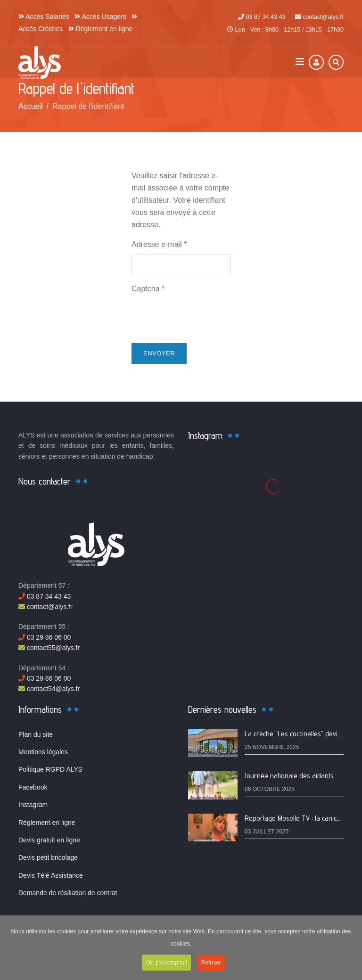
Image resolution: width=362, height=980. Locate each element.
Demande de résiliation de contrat (68, 893)
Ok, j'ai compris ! (166, 964)
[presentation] (203, 317)
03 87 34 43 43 (265, 17)
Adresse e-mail (159, 244)
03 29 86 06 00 (45, 637)
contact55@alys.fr (49, 648)
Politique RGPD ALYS (50, 769)
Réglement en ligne (101, 29)
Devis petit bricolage (48, 857)
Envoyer (159, 353)
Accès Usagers (100, 16)
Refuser (211, 964)
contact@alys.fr (323, 17)
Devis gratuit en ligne (49, 840)
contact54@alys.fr (49, 689)
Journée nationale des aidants (289, 776)
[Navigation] (300, 62)
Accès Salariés (44, 16)
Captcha (148, 289)
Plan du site (36, 734)
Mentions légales (43, 752)
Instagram (33, 805)
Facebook (33, 787)
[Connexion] (316, 62)
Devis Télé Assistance (51, 875)
